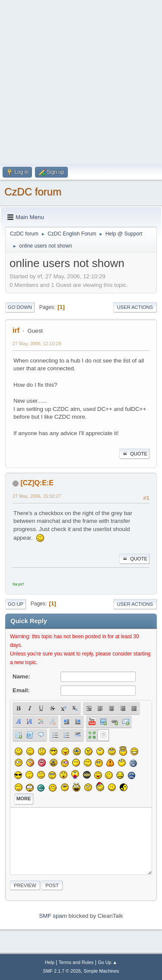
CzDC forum (33, 192)
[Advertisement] (81, 81)
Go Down (20, 307)
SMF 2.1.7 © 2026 (62, 971)
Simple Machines (102, 971)
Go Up (16, 604)
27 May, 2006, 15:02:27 (37, 496)
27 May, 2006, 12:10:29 (37, 344)
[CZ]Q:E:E (37, 483)
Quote (134, 454)
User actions (135, 307)
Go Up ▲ (107, 962)
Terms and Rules (76, 962)
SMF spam (53, 916)
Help (50, 962)
